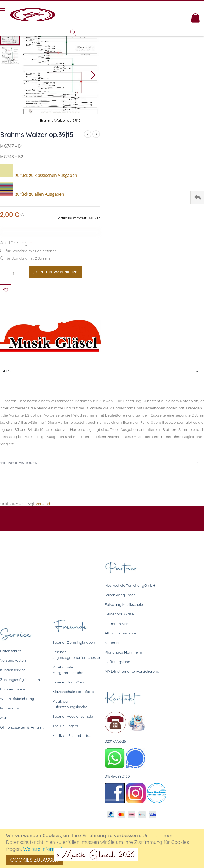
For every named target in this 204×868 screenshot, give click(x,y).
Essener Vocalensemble (73, 716)
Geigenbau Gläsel (120, 614)
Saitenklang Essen (120, 595)
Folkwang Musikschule (124, 604)
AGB (4, 718)
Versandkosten (13, 660)
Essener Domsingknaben (74, 642)
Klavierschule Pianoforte (73, 692)
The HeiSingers (65, 726)
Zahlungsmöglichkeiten (20, 680)
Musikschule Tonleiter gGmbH (130, 585)
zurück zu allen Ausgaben (32, 194)
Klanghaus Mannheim (123, 652)
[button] (93, 75)
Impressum (10, 708)
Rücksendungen (14, 689)
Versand (43, 504)
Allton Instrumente (120, 633)
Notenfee (113, 643)
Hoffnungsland (117, 662)
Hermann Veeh (118, 624)
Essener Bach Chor (69, 682)
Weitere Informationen (48, 849)
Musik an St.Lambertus (72, 735)
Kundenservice (13, 670)
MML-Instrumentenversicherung (132, 671)
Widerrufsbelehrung (17, 699)
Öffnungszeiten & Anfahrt (22, 727)
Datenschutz (11, 651)
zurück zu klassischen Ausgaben (39, 175)
